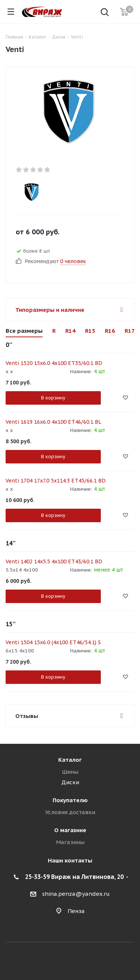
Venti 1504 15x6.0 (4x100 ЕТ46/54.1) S (53, 642)
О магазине (70, 830)
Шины (70, 772)
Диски (70, 782)
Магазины (70, 842)
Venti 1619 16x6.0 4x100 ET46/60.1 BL (53, 422)
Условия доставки (70, 812)
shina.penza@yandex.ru (76, 894)
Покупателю (70, 800)
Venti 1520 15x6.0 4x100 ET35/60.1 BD (54, 363)
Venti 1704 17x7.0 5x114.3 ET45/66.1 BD (56, 481)
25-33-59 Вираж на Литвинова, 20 (74, 877)
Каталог (70, 760)
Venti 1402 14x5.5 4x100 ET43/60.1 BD (54, 561)
